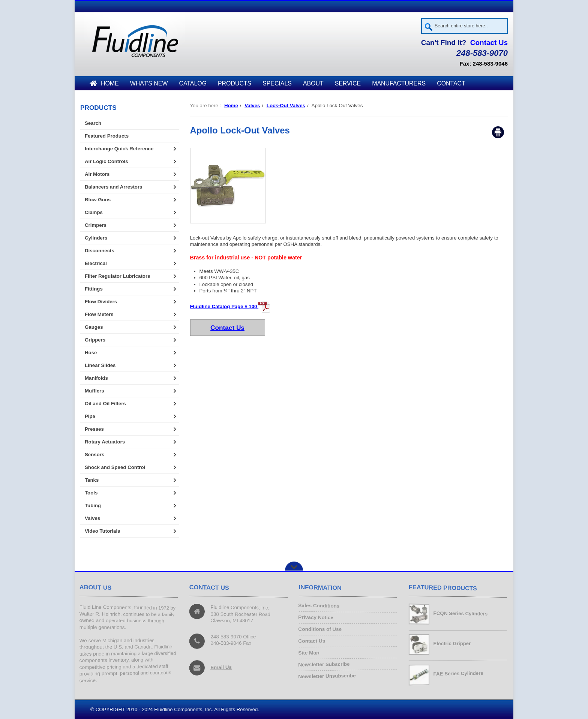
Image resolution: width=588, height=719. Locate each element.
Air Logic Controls (106, 161)
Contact (451, 83)
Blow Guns (98, 200)
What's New (149, 83)
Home (104, 83)
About (313, 83)
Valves (252, 106)
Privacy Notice (317, 618)
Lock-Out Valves (286, 106)
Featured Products (107, 136)
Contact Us (489, 43)
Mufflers (94, 391)
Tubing (93, 506)
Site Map (310, 652)
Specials (277, 83)
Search (93, 123)
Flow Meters (99, 314)
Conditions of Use (321, 629)
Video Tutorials (102, 531)
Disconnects (100, 251)
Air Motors (97, 174)
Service (348, 83)
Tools (91, 493)
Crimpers (96, 225)
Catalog (193, 83)
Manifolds (96, 378)
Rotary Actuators (105, 442)
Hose (91, 353)
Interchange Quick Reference (119, 149)
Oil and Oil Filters (105, 404)
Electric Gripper (452, 643)
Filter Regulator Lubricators (117, 276)
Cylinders (96, 238)
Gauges (94, 327)
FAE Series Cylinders (458, 673)
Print (498, 132)
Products (235, 83)
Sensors (94, 455)
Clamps (94, 212)
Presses (94, 429)
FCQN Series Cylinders (461, 613)
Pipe (90, 416)
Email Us (221, 667)
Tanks (92, 480)
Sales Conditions (320, 607)
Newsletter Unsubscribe (328, 676)
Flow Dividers (101, 302)
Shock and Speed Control (115, 467)
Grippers (95, 340)
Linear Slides (100, 365)
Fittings (94, 289)
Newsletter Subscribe (325, 664)
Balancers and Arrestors (113, 187)
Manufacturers (399, 83)
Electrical (96, 263)
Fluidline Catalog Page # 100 (230, 306)
